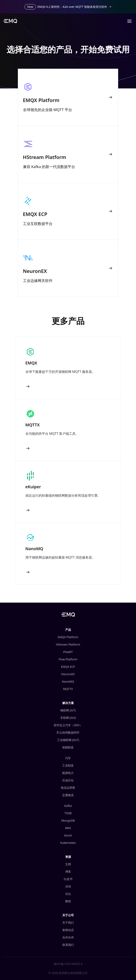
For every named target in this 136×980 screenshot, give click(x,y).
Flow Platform (68, 659)
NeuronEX (68, 674)
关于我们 (68, 923)
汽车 (68, 758)
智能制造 (68, 747)
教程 (68, 901)
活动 (68, 886)
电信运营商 (68, 788)
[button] (129, 21)
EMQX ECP (68, 667)
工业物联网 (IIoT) (68, 740)
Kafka (68, 806)
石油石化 (68, 780)
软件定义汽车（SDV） (68, 725)
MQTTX (68, 689)
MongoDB (68, 821)
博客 (68, 872)
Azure (68, 835)
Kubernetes (68, 843)
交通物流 (68, 795)
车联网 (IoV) (68, 718)
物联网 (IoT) (68, 710)
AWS (68, 828)
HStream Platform (68, 644)
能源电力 (68, 773)
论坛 (68, 894)
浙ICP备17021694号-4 (68, 964)
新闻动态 (68, 930)
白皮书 (68, 879)
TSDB (68, 813)
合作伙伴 (68, 937)
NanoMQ (68, 681)
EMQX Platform (68, 637)
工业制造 (68, 765)
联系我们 (68, 945)
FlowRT (68, 652)
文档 (68, 864)
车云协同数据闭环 (68, 732)
